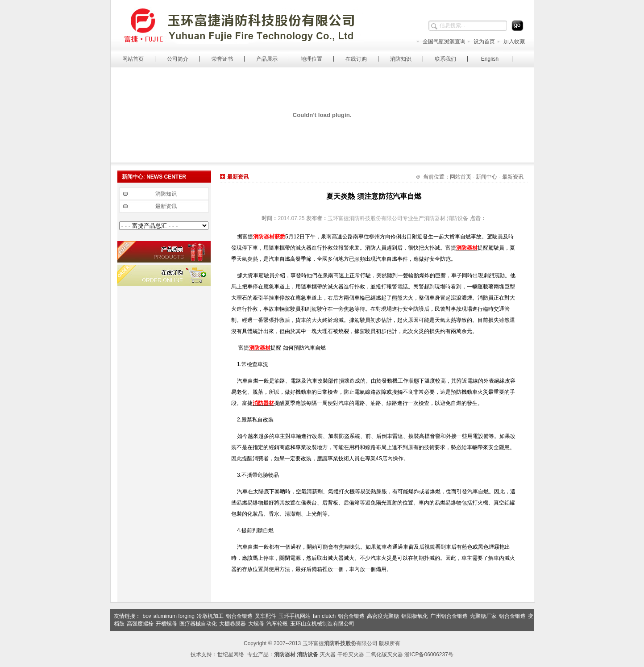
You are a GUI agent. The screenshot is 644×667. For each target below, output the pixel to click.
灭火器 (328, 654)
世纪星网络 (231, 654)
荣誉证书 (222, 59)
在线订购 (356, 59)
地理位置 (312, 59)
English (490, 59)
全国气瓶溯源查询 (441, 42)
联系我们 (445, 59)
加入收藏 (511, 42)
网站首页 (133, 59)
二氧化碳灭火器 (384, 654)
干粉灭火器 (351, 654)
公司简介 (178, 59)
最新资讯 (166, 206)
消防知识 (401, 59)
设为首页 (481, 42)
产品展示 (267, 59)
